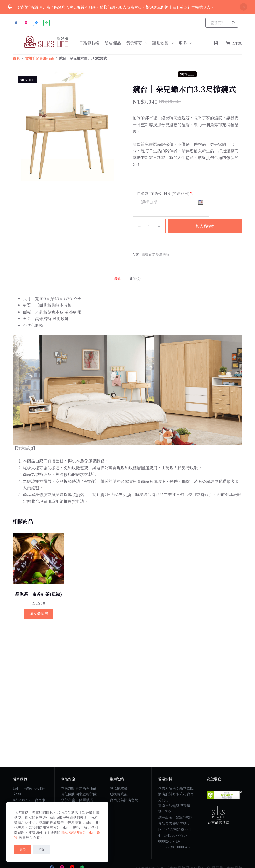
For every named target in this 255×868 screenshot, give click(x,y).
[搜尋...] (217, 23)
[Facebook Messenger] (36, 23)
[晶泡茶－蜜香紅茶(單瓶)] (39, 559)
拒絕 (42, 850)
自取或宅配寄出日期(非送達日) (165, 193)
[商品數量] (149, 226)
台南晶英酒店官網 (124, 800)
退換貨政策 (119, 794)
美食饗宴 (138, 43)
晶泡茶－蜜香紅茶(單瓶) (39, 594)
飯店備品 (113, 43)
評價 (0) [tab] (135, 278)
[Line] (46, 23)
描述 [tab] (117, 278)
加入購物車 (205, 226)
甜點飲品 (164, 43)
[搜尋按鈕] (233, 23)
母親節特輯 (89, 43)
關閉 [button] (244, 7)
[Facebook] (16, 23)
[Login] (216, 43)
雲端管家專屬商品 (156, 254)
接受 (22, 850)
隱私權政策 (119, 788)
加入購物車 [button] (39, 614)
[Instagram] (26, 23)
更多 (186, 43)
